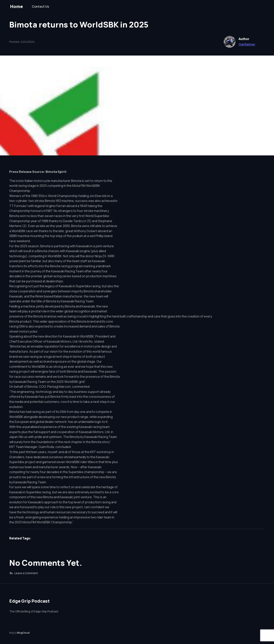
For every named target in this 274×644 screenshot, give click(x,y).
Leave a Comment (24, 573)
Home (16, 6)
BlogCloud (23, 633)
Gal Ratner (247, 44)
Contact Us (40, 6)
